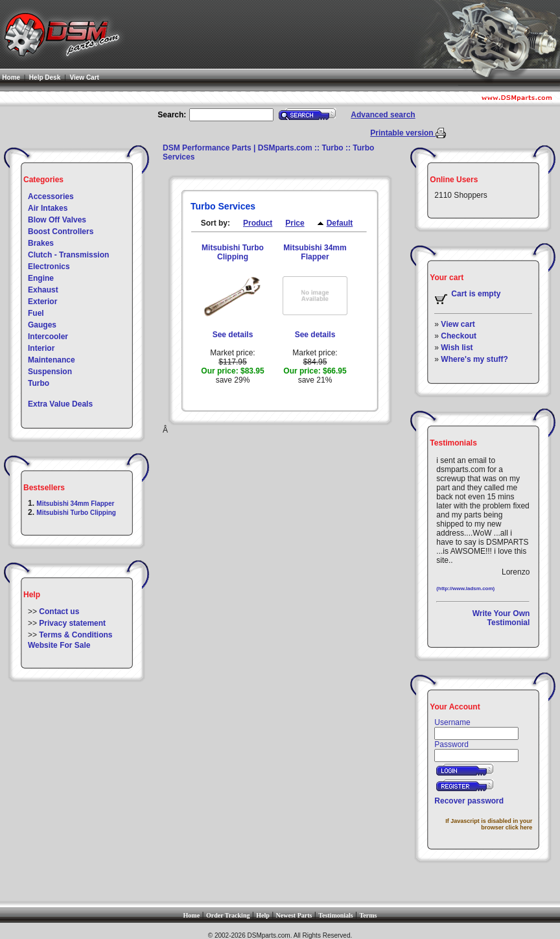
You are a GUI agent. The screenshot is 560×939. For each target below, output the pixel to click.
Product (258, 223)
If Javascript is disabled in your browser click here (489, 824)
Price (295, 223)
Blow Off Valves (57, 220)
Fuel (36, 313)
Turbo (39, 383)
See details (233, 335)
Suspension (50, 372)
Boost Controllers (61, 232)
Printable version (403, 133)
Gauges (42, 325)
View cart (458, 324)
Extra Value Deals (60, 404)
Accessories (51, 196)
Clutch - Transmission (68, 255)
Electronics (49, 267)
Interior (41, 348)
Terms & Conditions (76, 635)
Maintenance (52, 360)
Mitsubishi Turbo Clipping (76, 513)
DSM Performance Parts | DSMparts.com (238, 148)
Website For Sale (59, 645)
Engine (41, 278)
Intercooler (48, 337)
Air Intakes (48, 208)
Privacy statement (72, 623)
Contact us (59, 612)
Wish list (457, 348)
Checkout (459, 336)
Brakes (41, 243)
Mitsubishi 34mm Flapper (75, 504)
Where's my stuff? (474, 359)
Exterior (42, 302)
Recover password (469, 801)
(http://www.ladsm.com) (465, 588)
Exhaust (43, 290)
